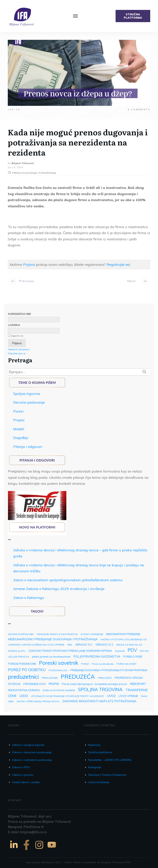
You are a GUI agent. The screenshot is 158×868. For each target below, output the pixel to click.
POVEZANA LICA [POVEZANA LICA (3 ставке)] (58, 670)
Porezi (18, 411)
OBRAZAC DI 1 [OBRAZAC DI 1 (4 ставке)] (84, 645)
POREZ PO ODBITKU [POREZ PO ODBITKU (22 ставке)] (27, 670)
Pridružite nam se (17, 354)
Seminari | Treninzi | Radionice (107, 775)
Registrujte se (118, 265)
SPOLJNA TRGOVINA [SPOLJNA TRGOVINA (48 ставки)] (100, 689)
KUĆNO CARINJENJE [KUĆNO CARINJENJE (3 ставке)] (92, 634)
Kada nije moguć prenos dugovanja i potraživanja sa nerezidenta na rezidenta (78, 142)
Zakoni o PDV (21, 767)
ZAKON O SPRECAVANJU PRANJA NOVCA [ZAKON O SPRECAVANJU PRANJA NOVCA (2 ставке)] (38, 701)
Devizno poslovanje (29, 402)
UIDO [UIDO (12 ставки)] (24, 696)
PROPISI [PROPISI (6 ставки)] (54, 684)
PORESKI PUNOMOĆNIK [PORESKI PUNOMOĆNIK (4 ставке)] (22, 664)
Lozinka (14, 325)
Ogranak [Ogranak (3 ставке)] (120, 651)
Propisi (19, 420)
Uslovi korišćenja (99, 782)
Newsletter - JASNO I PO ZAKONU (110, 760)
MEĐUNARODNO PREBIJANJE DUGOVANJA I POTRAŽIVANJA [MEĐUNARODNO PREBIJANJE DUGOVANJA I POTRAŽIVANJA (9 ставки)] (53, 639)
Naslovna (94, 745)
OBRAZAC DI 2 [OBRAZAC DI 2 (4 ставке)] (104, 645)
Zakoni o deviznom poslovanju (32, 752)
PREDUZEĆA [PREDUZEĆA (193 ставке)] (78, 677)
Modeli (19, 429)
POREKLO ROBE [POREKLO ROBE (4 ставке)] (133, 657)
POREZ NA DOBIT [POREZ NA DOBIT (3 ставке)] (126, 664)
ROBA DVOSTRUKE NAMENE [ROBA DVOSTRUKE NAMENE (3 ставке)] (59, 690)
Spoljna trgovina (27, 394)
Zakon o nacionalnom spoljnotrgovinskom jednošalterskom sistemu (68, 580)
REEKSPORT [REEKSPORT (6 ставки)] (138, 684)
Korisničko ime (19, 314)
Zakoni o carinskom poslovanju (32, 760)
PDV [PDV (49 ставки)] (132, 650)
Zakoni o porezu (23, 775)
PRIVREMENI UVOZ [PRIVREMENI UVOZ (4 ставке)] (35, 684)
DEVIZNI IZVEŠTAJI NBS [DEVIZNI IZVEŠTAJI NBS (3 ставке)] (21, 634)
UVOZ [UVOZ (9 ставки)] (111, 696)
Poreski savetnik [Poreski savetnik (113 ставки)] (59, 663)
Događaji (21, 438)
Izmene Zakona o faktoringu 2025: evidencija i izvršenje (59, 589)
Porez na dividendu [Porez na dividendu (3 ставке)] (103, 664)
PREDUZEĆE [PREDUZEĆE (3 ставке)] (105, 678)
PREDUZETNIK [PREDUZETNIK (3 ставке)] (50, 678)
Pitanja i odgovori (28, 447)
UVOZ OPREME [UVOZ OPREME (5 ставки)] (128, 696)
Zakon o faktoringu (29, 598)
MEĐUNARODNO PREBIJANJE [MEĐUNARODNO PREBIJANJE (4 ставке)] (123, 634)
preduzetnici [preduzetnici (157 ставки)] (23, 677)
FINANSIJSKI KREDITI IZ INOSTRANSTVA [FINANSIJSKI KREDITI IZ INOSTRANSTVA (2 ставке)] (57, 634)
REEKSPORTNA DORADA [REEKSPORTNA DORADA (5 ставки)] (24, 690)
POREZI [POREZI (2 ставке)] (85, 664)
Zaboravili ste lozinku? (19, 349)
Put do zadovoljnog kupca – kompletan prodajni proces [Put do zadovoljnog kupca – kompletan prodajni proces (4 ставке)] (95, 684)
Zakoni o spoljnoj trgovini (28, 745)
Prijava (29, 265)
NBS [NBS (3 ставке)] (70, 645)
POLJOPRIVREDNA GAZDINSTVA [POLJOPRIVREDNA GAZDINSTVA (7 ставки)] (97, 656)
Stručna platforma (100, 752)
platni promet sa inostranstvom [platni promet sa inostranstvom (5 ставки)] (51, 656)
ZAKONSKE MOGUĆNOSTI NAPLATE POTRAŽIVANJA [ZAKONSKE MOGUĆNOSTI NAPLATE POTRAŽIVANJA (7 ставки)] (99, 701)
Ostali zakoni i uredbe (26, 782)
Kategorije (95, 767)
